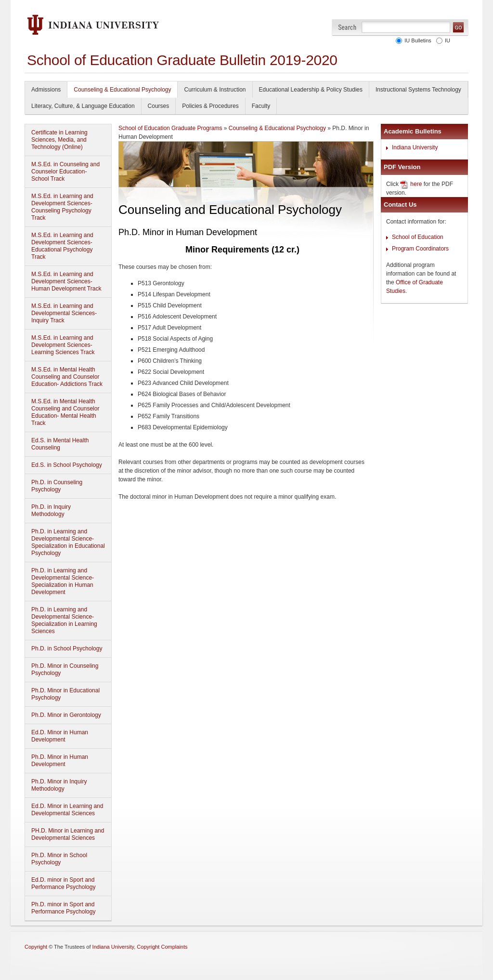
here (416, 184)
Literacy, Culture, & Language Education (83, 106)
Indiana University (415, 147)
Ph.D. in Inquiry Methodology (51, 510)
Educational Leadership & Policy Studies (311, 90)
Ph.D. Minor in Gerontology (66, 715)
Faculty (261, 106)
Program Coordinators (420, 249)
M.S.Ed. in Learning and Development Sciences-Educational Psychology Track (62, 246)
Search (347, 27)
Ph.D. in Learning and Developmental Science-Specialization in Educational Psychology (68, 542)
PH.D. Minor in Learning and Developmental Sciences (68, 834)
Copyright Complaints (162, 947)
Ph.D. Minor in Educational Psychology (65, 694)
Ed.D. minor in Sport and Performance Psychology (63, 883)
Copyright (36, 947)
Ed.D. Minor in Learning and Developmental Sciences (67, 810)
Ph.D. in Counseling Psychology (57, 486)
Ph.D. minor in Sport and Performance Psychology (63, 908)
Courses (159, 106)
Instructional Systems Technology (418, 90)
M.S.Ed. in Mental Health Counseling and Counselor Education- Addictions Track (67, 377)
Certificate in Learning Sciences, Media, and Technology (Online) (59, 140)
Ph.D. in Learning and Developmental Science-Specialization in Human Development (63, 581)
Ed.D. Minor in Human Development (60, 736)
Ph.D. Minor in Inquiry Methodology (59, 785)
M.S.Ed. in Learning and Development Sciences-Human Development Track (66, 281)
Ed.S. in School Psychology (67, 465)
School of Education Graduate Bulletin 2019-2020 (182, 60)
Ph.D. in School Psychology (67, 649)
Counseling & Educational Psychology (122, 90)
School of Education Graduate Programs (170, 128)
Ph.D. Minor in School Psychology (59, 859)
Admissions (46, 90)
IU (446, 40)
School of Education (418, 237)
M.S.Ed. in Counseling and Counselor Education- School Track (65, 172)
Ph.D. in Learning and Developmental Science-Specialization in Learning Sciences (64, 620)
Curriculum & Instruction (215, 90)
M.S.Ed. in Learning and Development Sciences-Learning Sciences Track (63, 345)
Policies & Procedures (210, 106)
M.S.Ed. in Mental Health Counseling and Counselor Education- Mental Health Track (65, 412)
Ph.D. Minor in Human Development (60, 761)
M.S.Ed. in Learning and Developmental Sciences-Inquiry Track (64, 313)
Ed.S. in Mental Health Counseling (60, 444)
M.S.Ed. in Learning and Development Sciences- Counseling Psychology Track (62, 207)
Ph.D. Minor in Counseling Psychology (65, 669)
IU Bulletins (416, 40)
